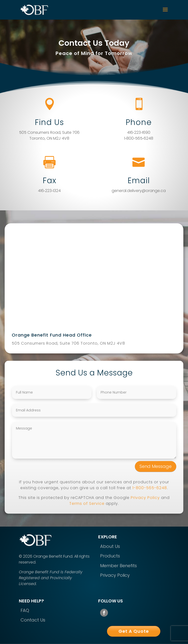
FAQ (25, 610)
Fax (49, 180)
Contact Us (33, 620)
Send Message (156, 466)
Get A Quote (134, 631)
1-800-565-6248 (150, 488)
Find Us (49, 122)
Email (139, 180)
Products (110, 556)
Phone (139, 122)
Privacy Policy (145, 498)
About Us (110, 546)
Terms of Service (87, 503)
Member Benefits (118, 566)
